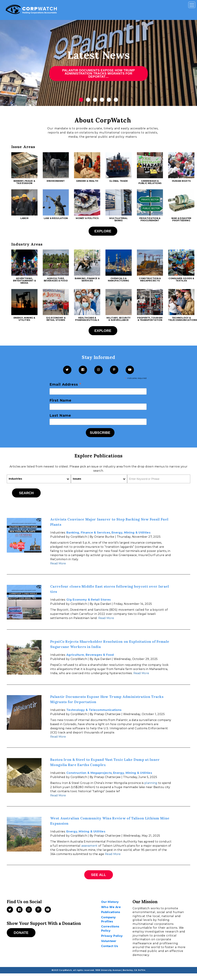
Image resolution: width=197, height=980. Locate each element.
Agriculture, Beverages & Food (56, 280)
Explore (103, 231)
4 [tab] (102, 100)
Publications (111, 912)
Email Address (65, 385)
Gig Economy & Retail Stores (56, 319)
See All (98, 875)
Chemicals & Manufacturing (119, 280)
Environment (56, 181)
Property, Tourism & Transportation (150, 319)
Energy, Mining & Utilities (24, 319)
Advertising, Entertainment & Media (24, 281)
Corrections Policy (110, 929)
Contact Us (110, 946)
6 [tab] (116, 100)
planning (151, 783)
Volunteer (109, 941)
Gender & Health (87, 181)
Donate (21, 933)
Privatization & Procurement (150, 219)
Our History (110, 902)
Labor (24, 218)
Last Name (60, 415)
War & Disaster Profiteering (181, 219)
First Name (60, 400)
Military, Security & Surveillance (118, 319)
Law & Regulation (56, 218)
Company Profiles (108, 919)
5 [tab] (109, 100)
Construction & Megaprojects (150, 280)
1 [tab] (81, 100)
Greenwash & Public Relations (150, 182)
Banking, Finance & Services (87, 280)
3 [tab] (95, 100)
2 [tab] (88, 100)
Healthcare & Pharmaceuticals (87, 319)
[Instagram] (98, 370)
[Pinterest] (114, 370)
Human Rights (181, 181)
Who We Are (111, 907)
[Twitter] (67, 370)
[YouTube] (130, 370)
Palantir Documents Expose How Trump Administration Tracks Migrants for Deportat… (98, 74)
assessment (89, 846)
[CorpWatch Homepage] (31, 10)
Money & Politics (87, 218)
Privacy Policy (112, 936)
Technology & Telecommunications (94, 710)
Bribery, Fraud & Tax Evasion (24, 182)
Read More (58, 563)
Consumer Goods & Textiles (181, 280)
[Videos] (48, 910)
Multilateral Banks (118, 219)
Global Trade (119, 181)
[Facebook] (83, 370)
